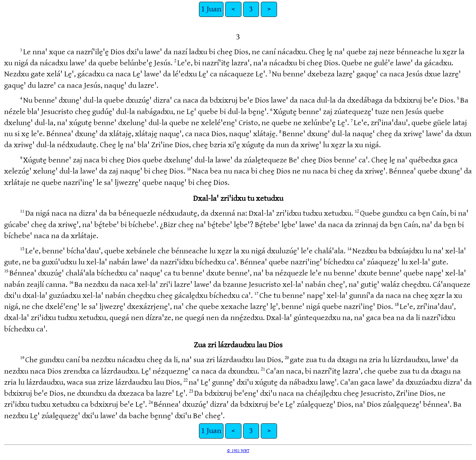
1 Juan (211, 9)
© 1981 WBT (238, 451)
